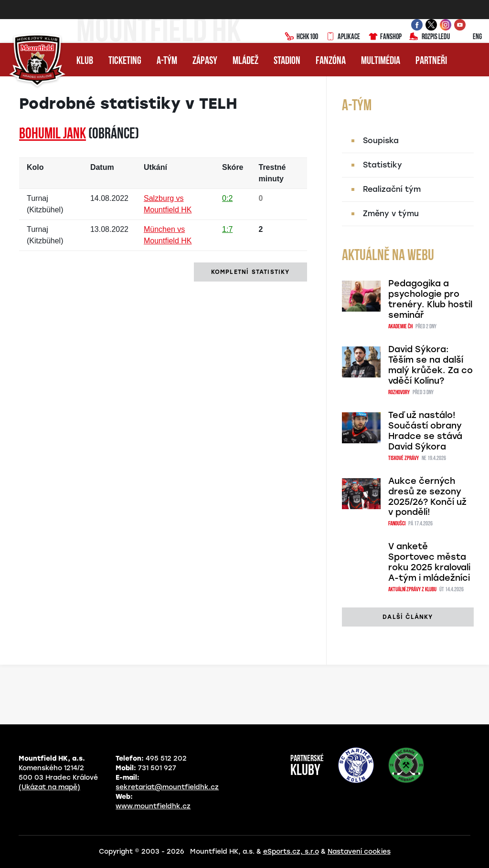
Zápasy (205, 61)
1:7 (227, 229)
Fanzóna (331, 61)
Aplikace (343, 37)
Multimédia (381, 61)
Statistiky (383, 165)
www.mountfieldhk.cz (153, 806)
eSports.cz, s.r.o (291, 852)
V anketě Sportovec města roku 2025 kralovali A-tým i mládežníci (429, 562)
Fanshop (385, 37)
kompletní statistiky (250, 272)
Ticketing (125, 61)
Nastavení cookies (359, 852)
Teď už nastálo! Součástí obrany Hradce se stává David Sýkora (425, 431)
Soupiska (381, 141)
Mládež (245, 61)
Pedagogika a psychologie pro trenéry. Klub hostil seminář (430, 299)
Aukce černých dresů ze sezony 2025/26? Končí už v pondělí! (427, 497)
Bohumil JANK (53, 135)
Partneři (431, 61)
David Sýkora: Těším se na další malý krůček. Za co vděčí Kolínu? (431, 365)
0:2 (227, 198)
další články (408, 617)
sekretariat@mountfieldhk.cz (167, 787)
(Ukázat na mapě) (49, 787)
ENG (470, 37)
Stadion (287, 61)
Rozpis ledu (430, 37)
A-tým (167, 61)
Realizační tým (392, 189)
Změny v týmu (391, 214)
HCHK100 (301, 37)
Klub (85, 61)
